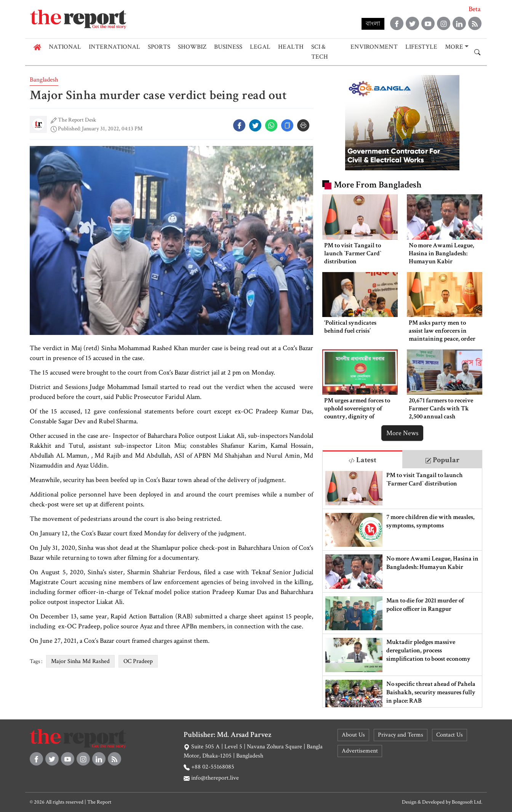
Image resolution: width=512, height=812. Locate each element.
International (114, 47)
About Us (353, 735)
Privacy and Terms (401, 735)
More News (402, 433)
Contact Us (450, 735)
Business (228, 47)
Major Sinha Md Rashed (80, 661)
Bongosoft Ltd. (467, 802)
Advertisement (360, 751)
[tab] (362, 459)
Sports (159, 47)
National (65, 47)
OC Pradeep (138, 661)
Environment (374, 47)
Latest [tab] (362, 460)
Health (291, 47)
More (454, 47)
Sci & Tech (320, 52)
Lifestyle (421, 47)
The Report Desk (77, 120)
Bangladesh (44, 80)
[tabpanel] (402, 588)
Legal (260, 47)
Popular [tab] (442, 460)
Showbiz (192, 47)
